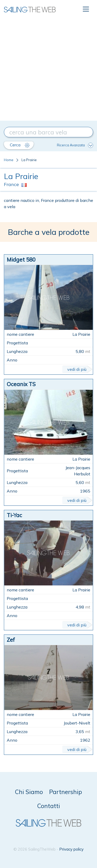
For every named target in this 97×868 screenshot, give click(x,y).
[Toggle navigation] (86, 9)
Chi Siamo (29, 792)
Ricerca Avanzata (75, 145)
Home (9, 160)
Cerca (20, 145)
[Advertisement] (48, 69)
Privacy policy (71, 849)
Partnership (66, 792)
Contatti (49, 806)
